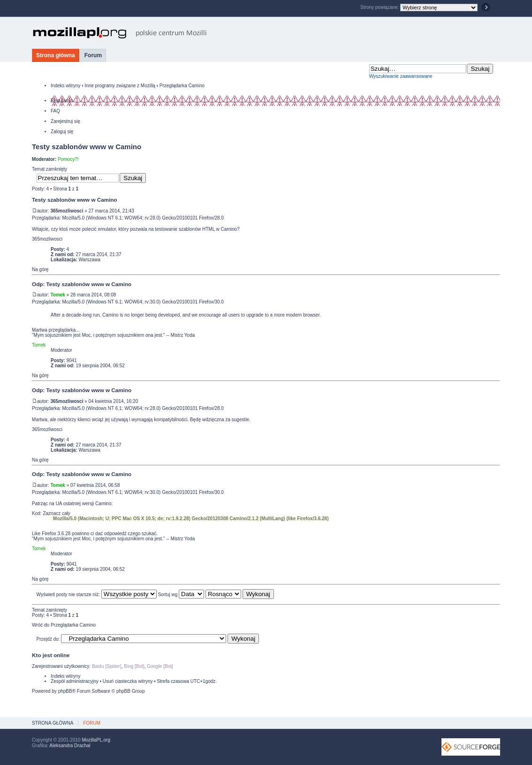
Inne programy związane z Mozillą (120, 86)
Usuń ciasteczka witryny (128, 681)
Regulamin (62, 101)
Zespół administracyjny (75, 681)
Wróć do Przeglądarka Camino (64, 625)
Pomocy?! (68, 159)
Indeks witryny (65, 86)
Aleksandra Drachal (70, 746)
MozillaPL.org (96, 740)
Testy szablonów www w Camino (87, 147)
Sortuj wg (181, 595)
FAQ (55, 111)
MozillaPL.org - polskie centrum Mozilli (120, 33)
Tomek (58, 295)
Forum (93, 55)
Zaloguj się (62, 132)
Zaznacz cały (56, 513)
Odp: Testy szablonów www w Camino (82, 284)
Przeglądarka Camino (182, 86)
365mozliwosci (67, 211)
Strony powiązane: (380, 7)
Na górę (40, 269)
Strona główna (56, 55)
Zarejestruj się (65, 121)
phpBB (65, 691)
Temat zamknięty (49, 169)
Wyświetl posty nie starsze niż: (97, 595)
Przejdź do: (48, 639)
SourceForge (471, 747)
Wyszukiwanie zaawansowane (401, 76)
